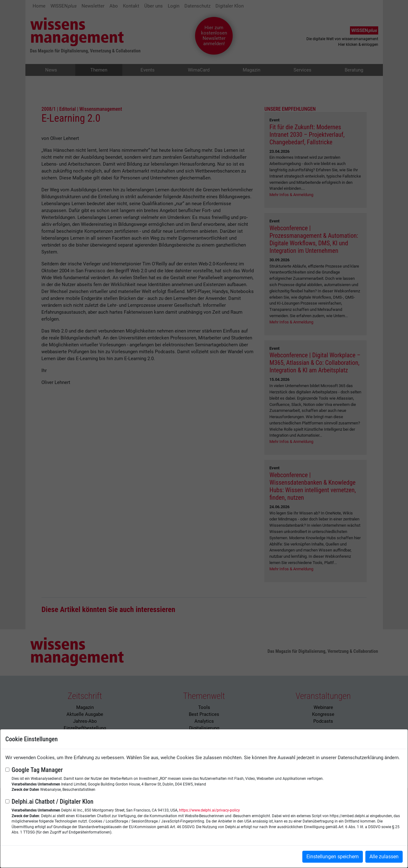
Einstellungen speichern (333, 857)
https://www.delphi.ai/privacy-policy (209, 810)
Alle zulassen (384, 857)
